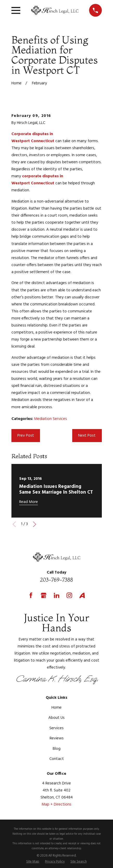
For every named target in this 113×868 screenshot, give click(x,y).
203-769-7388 (56, 580)
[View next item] (35, 524)
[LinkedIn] (57, 595)
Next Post (87, 436)
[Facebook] (31, 595)
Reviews (57, 738)
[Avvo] (82, 595)
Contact (57, 759)
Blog (57, 749)
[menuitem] (33, 862)
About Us (56, 718)
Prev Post (26, 436)
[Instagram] (69, 595)
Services (56, 728)
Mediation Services (51, 419)
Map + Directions (56, 804)
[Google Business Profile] (44, 595)
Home (56, 708)
